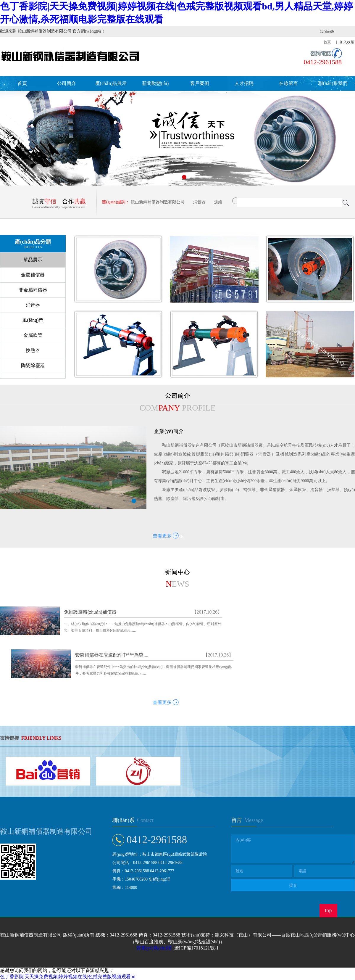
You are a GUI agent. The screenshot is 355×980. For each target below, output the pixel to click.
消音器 (199, 202)
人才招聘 (244, 83)
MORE (177, 536)
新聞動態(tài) (155, 83)
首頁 (22, 83)
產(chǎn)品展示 (111, 83)
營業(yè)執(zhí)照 (154, 948)
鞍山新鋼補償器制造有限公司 (158, 202)
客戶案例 (200, 83)
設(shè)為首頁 (327, 37)
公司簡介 (67, 83)
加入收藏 (347, 42)
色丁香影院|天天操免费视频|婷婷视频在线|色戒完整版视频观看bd (68, 977)
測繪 (218, 202)
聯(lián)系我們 (333, 83)
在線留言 (288, 83)
